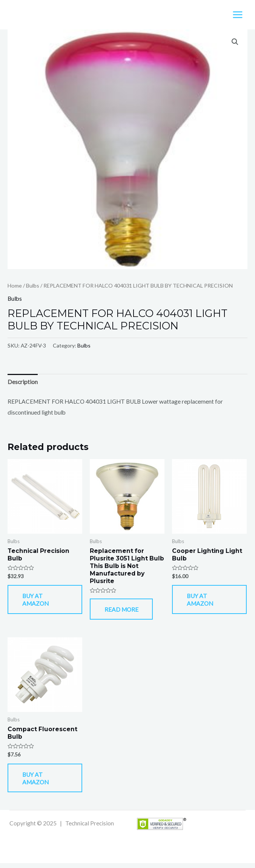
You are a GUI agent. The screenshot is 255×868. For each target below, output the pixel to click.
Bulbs (33, 286)
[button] (235, 43)
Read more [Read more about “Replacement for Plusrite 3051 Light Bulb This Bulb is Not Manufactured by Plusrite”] (124, 611)
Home (15, 286)
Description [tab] (23, 383)
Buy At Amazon (38, 602)
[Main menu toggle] (238, 15)
